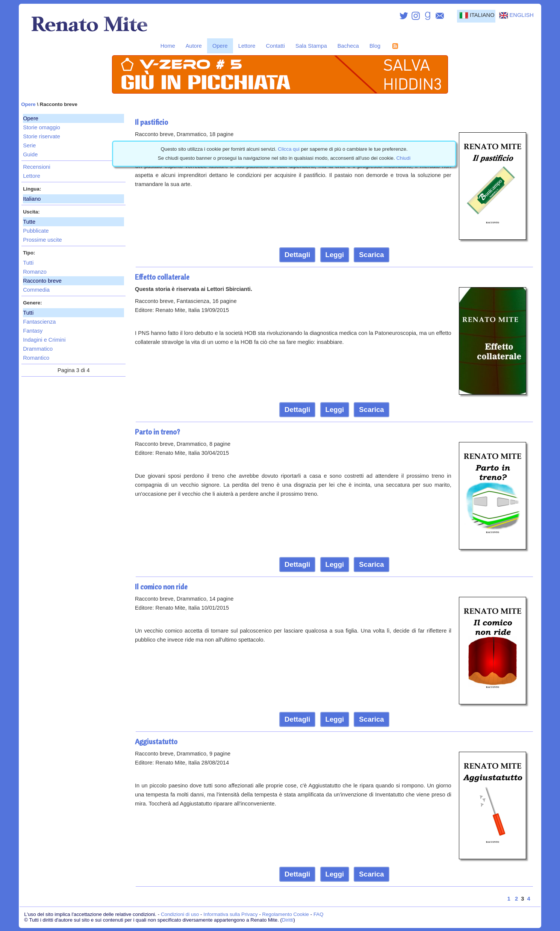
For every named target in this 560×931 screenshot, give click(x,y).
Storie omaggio (42, 127)
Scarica (371, 255)
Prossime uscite (42, 240)
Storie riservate (42, 136)
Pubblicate (36, 231)
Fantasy (33, 331)
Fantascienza (39, 322)
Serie (29, 145)
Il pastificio (151, 122)
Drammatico (38, 349)
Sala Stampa (311, 46)
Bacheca (348, 46)
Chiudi (403, 158)
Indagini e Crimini (44, 340)
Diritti (288, 920)
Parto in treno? (157, 432)
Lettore (247, 46)
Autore (194, 46)
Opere (220, 46)
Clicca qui (289, 149)
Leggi (335, 255)
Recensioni (37, 167)
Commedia (36, 290)
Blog (375, 46)
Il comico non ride (161, 587)
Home (168, 46)
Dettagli (297, 255)
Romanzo (35, 272)
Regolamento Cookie (286, 914)
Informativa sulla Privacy (230, 914)
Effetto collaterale (162, 277)
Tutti (28, 263)
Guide (30, 154)
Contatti (275, 46)
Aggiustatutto (156, 742)
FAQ (319, 914)
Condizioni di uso (180, 914)
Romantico (36, 358)
